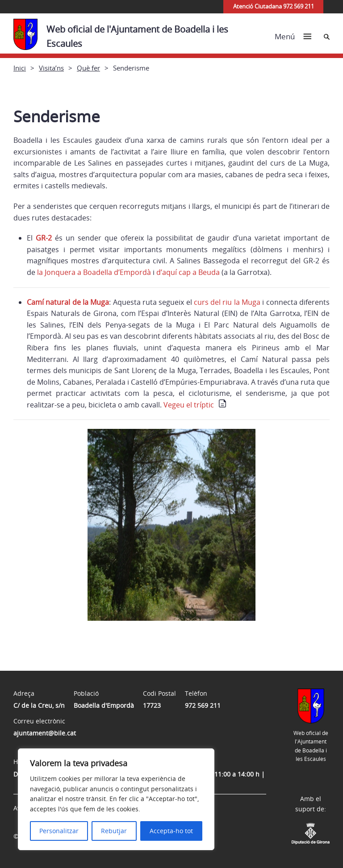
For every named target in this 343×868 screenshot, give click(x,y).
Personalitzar (59, 831)
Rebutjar (114, 831)
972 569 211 (203, 705)
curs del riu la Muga (227, 302)
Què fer (88, 68)
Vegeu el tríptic (189, 405)
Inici (20, 68)
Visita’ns (51, 68)
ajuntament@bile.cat (45, 733)
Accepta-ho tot (171, 831)
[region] (116, 799)
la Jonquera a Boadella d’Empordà (94, 272)
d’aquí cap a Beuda (188, 272)
